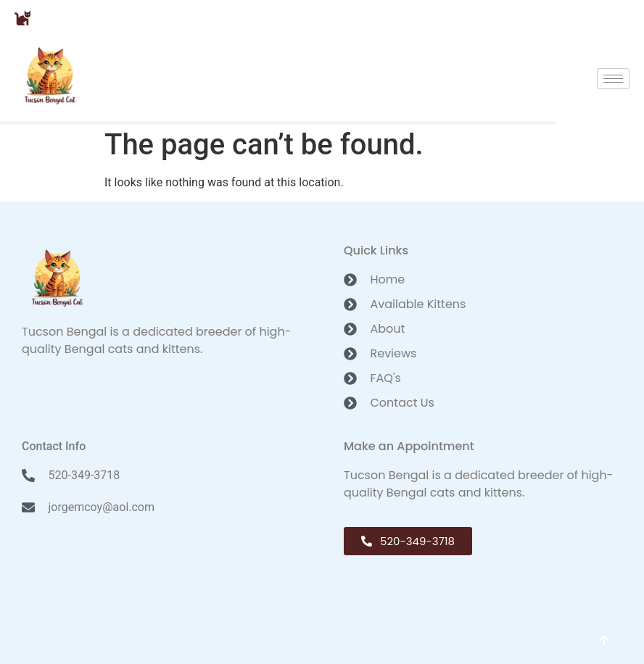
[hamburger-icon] (613, 79)
